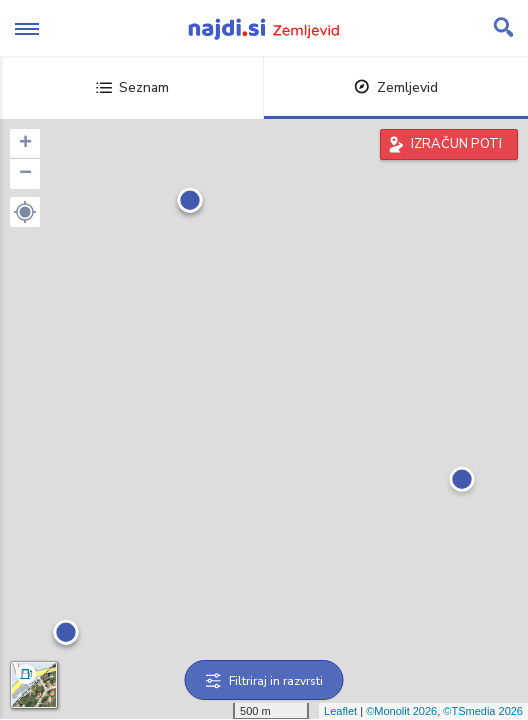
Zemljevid (396, 87)
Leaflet (340, 711)
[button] (25, 212)
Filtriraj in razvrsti (264, 681)
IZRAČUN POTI (456, 144)
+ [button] (25, 144)
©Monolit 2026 (401, 711)
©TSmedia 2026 (483, 711)
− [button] (25, 174)
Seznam (132, 87)
